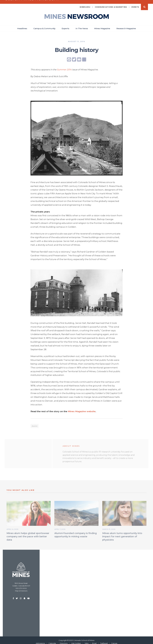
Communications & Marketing (111, 4)
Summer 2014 (64, 67)
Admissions (40, 640)
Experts (65, 25)
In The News (82, 25)
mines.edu (85, 4)
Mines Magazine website (82, 408)
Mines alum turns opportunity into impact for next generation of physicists (122, 534)
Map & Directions (21, 588)
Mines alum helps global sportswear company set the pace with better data (28, 534)
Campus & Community (44, 25)
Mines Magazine (102, 25)
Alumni (35, 423)
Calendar (52, 640)
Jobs (87, 640)
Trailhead (104, 640)
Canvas (114, 640)
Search (144, 4)
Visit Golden (76, 640)
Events (135, 4)
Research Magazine (126, 25)
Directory (64, 640)
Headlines (22, 25)
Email (94, 640)
